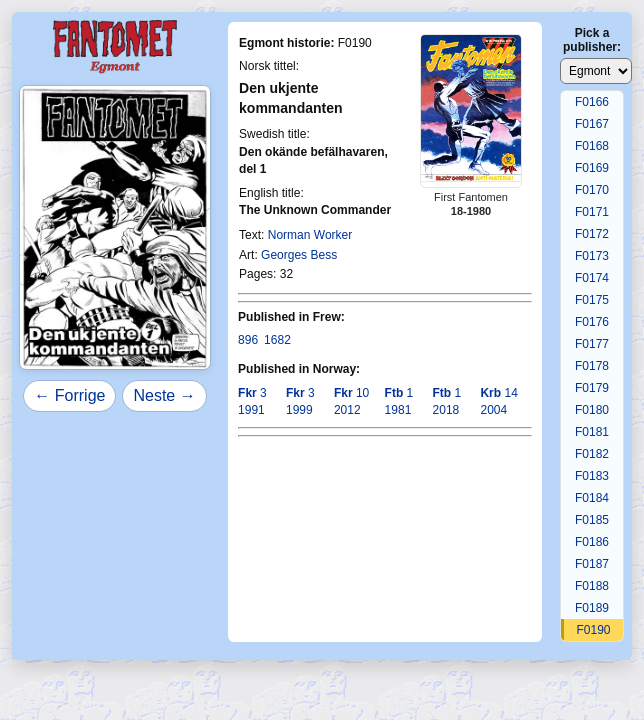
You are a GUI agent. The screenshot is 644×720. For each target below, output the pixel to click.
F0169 (592, 168)
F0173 (592, 256)
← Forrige (69, 395)
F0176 (592, 322)
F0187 (592, 564)
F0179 (592, 388)
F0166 (592, 102)
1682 (277, 340)
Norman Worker (310, 235)
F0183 (592, 476)
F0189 (592, 608)
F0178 (592, 366)
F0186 (592, 542)
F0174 (592, 278)
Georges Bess (299, 255)
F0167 (592, 124)
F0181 (592, 432)
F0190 (593, 630)
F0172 (592, 234)
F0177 (592, 344)
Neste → (164, 395)
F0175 (592, 300)
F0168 (592, 146)
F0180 (592, 410)
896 (248, 340)
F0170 (592, 190)
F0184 (592, 498)
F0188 (592, 586)
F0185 (592, 520)
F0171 (592, 212)
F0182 (592, 454)
